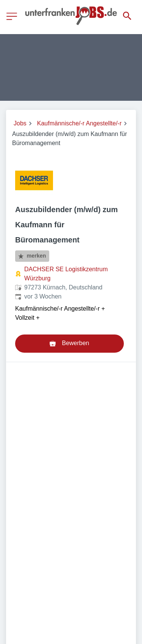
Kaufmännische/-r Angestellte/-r (79, 123)
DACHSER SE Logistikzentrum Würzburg (66, 274)
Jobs (20, 123)
